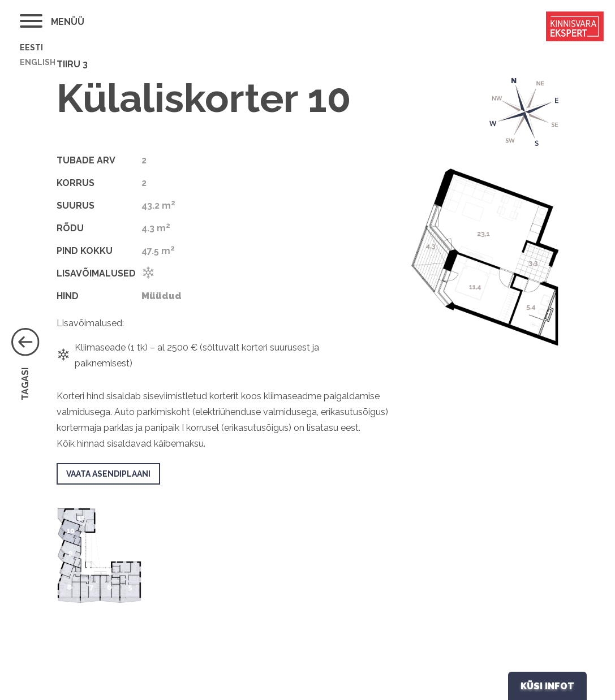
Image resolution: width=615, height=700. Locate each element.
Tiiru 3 (72, 64)
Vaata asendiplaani (108, 474)
